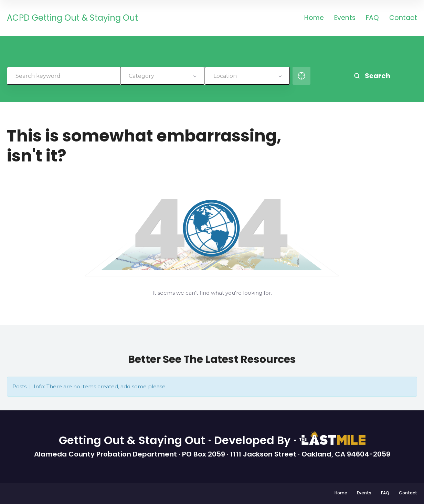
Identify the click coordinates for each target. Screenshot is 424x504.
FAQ (372, 18)
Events (345, 18)
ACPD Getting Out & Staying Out (72, 18)
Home (314, 18)
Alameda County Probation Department (106, 454)
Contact (403, 18)
